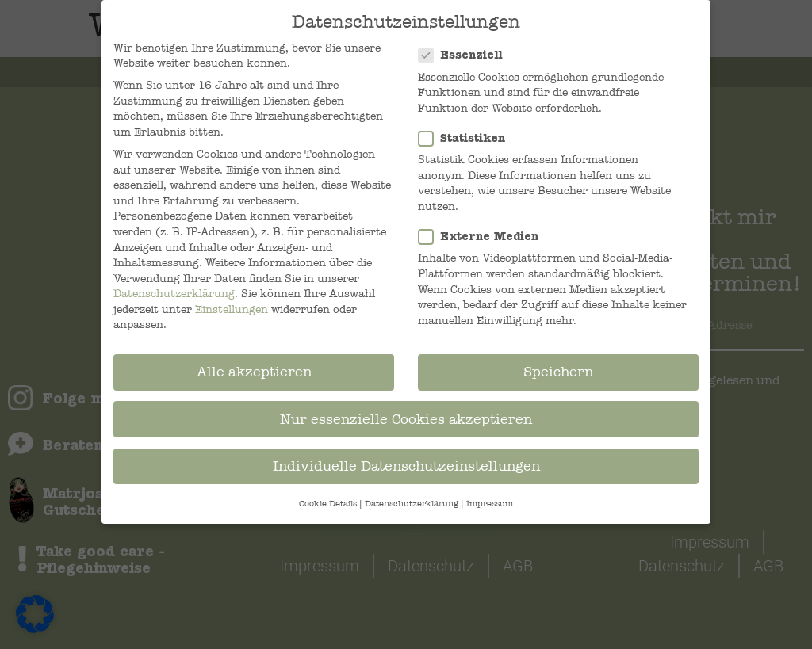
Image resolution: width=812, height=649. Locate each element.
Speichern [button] (558, 372)
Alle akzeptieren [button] (254, 372)
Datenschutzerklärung (174, 293)
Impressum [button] (490, 503)
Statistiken (467, 137)
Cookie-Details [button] (328, 503)
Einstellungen (232, 309)
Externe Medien (483, 236)
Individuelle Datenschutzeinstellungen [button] (406, 465)
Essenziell (465, 54)
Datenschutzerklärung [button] (412, 503)
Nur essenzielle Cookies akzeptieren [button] (406, 418)
